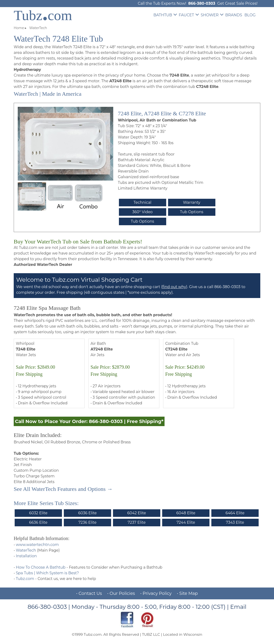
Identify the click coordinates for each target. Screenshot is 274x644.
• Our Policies (121, 593)
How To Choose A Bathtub (41, 567)
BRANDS (234, 15)
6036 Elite (87, 513)
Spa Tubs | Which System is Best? (47, 573)
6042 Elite (137, 513)
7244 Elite (186, 522)
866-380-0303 (202, 3)
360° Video (143, 212)
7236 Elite (88, 522)
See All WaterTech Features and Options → (63, 489)
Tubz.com (25, 579)
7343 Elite (235, 522)
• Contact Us (89, 593)
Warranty (192, 202)
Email (238, 607)
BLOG (250, 15)
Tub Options (191, 212)
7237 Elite (137, 522)
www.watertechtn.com (37, 545)
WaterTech (26, 550)
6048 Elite (186, 513)
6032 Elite (38, 513)
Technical (143, 202)
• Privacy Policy (156, 593)
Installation (26, 556)
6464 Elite (235, 513)
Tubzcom (43, 15)
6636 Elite (38, 522)
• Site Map (187, 593)
